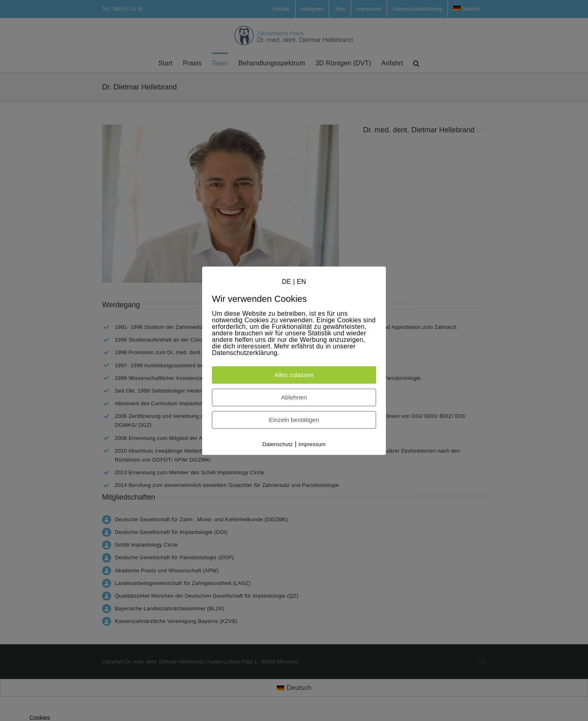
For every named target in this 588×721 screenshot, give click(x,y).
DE (286, 282)
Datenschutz (277, 445)
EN (302, 282)
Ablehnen (294, 398)
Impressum (312, 445)
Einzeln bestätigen (294, 420)
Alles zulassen (294, 375)
